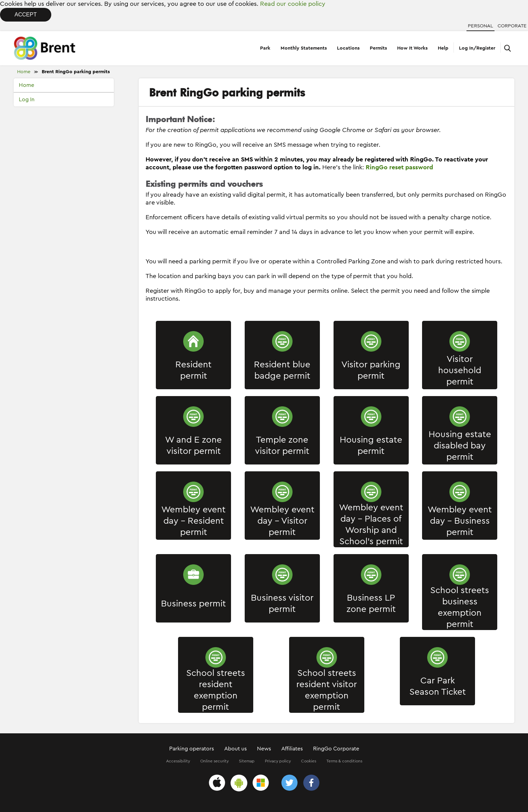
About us (235, 749)
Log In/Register (477, 48)
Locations (348, 48)
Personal (480, 26)
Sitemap (247, 761)
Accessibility (178, 761)
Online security (214, 761)
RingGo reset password (399, 167)
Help (443, 48)
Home (24, 72)
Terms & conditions (344, 761)
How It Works (412, 48)
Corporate (512, 26)
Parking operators (192, 749)
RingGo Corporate (336, 749)
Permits (378, 48)
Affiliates (292, 749)
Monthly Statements (304, 48)
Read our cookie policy (293, 4)
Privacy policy (278, 761)
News (264, 749)
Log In (27, 100)
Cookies (309, 761)
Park (265, 48)
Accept (26, 15)
